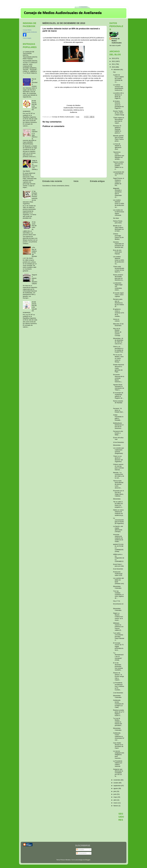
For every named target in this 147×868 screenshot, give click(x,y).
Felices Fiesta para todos (118, 222)
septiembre (117, 786)
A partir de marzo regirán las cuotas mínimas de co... (118, 78)
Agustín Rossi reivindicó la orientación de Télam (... (119, 387)
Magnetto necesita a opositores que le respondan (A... (117, 193)
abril (115, 800)
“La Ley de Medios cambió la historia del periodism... (118, 722)
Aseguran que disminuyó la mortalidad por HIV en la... (118, 773)
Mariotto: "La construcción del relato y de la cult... (119, 475)
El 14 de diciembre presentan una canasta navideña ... (118, 666)
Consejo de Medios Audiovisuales (117, 41)
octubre (116, 783)
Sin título (116, 218)
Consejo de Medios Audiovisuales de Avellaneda (63, 13)
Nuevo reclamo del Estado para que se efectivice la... (118, 277)
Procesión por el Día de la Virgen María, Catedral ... (118, 493)
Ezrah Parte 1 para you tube (118, 565)
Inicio (76, 181)
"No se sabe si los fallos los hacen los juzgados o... (118, 504)
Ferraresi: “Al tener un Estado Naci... (119, 410)
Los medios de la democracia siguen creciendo (119, 213)
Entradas (80, 849)
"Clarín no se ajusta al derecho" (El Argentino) (118, 459)
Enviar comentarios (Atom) (60, 186)
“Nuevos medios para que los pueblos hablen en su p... (118, 166)
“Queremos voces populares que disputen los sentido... (119, 156)
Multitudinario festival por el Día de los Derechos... (118, 426)
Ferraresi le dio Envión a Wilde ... (118, 433)
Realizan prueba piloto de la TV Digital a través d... (119, 713)
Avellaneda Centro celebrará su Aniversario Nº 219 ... (119, 736)
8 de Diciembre (118, 569)
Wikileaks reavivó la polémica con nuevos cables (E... (118, 627)
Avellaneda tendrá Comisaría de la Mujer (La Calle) (118, 704)
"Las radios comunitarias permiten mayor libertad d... (119, 637)
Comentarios (81, 853)
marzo (116, 803)
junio (115, 794)
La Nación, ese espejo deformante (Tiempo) (118, 529)
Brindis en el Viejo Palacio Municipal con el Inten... (118, 228)
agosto (116, 788)
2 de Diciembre (118, 693)
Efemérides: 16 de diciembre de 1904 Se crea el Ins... (118, 341)
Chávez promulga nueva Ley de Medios (118, 236)
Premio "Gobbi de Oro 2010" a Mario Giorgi (119, 113)
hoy (114, 72)
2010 (114, 67)
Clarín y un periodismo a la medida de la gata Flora (118, 349)
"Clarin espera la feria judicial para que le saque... (119, 120)
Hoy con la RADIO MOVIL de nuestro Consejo (117, 332)
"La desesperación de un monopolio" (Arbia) (118, 656)
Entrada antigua (97, 181)
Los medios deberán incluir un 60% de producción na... (119, 204)
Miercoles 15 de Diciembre (118, 325)
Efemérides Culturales (117, 587)
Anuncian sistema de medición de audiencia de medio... (118, 538)
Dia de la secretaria (35, 82)
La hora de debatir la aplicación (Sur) (117, 147)
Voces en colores (116, 320)
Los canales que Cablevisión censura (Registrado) (118, 451)
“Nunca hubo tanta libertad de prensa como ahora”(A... (118, 484)
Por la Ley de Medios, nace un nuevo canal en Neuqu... (118, 358)
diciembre (117, 70)
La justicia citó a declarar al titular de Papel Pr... (118, 96)
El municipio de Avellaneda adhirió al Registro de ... (119, 395)
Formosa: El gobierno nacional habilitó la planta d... (117, 129)
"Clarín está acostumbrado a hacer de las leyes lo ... (119, 269)
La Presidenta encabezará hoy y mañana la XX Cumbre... (119, 686)
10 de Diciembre (118, 442)
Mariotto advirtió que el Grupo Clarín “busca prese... (118, 138)
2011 (114, 64)
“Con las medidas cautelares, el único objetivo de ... (118, 595)
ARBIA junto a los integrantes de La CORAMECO (119, 558)
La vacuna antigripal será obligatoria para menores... (119, 755)
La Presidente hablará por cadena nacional (118, 764)
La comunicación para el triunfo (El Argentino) (118, 521)
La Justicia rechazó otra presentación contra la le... (118, 87)
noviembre (117, 780)
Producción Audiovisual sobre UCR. (118, 574)
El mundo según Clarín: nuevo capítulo (118, 295)
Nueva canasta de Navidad (118, 402)
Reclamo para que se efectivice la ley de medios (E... (118, 303)
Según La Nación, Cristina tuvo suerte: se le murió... (118, 617)
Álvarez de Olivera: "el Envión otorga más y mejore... (118, 676)
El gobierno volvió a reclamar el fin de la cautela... (119, 313)
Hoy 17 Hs (117, 601)
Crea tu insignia (27, 38)
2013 (114, 58)
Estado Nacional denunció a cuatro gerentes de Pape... (118, 368)
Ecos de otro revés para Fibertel (117, 252)
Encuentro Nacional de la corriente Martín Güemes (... (119, 378)
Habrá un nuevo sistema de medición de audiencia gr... (119, 513)
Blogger (88, 860)
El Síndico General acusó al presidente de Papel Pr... (118, 105)
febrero (116, 806)
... (114, 406)
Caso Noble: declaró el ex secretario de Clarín (118, 746)
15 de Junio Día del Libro (34, 225)
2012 (114, 61)
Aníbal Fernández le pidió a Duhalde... (118, 418)
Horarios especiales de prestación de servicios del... (119, 245)
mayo (116, 797)
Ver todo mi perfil (115, 45)
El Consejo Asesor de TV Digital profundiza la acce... (118, 646)
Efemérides (117, 445)
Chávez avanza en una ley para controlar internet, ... (118, 467)
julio (115, 791)
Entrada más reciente (52, 181)
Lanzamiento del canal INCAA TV (119, 174)
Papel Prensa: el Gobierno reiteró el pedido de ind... (119, 182)
